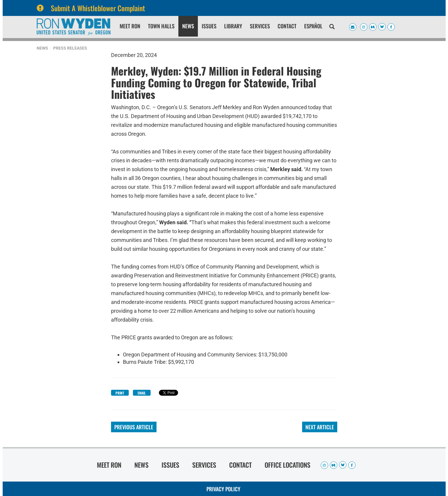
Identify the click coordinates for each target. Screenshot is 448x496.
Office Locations (287, 465)
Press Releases (70, 48)
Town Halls (161, 26)
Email (142, 393)
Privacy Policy (223, 489)
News (188, 26)
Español (313, 26)
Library (233, 26)
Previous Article (134, 427)
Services (260, 26)
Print (120, 393)
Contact (287, 26)
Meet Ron (130, 26)
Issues (209, 26)
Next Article (320, 427)
